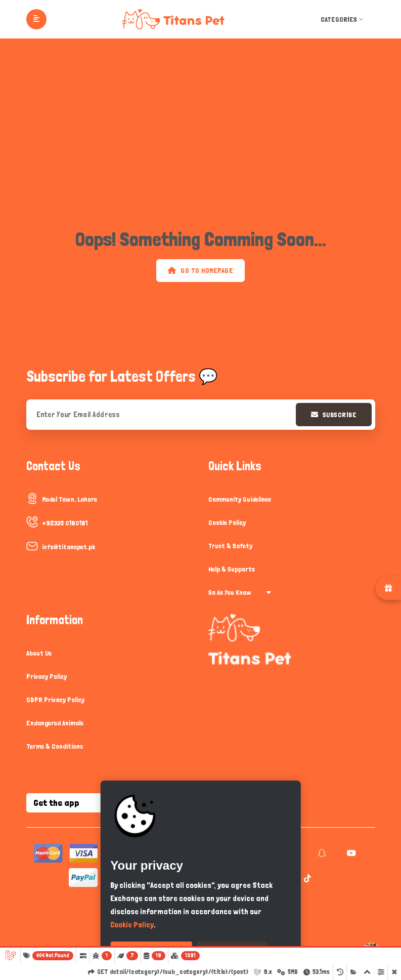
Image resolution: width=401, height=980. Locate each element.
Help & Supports (232, 569)
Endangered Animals (55, 723)
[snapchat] (321, 853)
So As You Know (240, 592)
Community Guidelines (240, 499)
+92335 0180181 (65, 523)
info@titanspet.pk (69, 547)
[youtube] (350, 853)
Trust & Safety (230, 546)
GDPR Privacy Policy (55, 700)
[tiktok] (306, 879)
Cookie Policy (227, 522)
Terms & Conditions (55, 746)
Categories (343, 19)
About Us (39, 653)
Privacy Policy (47, 676)
